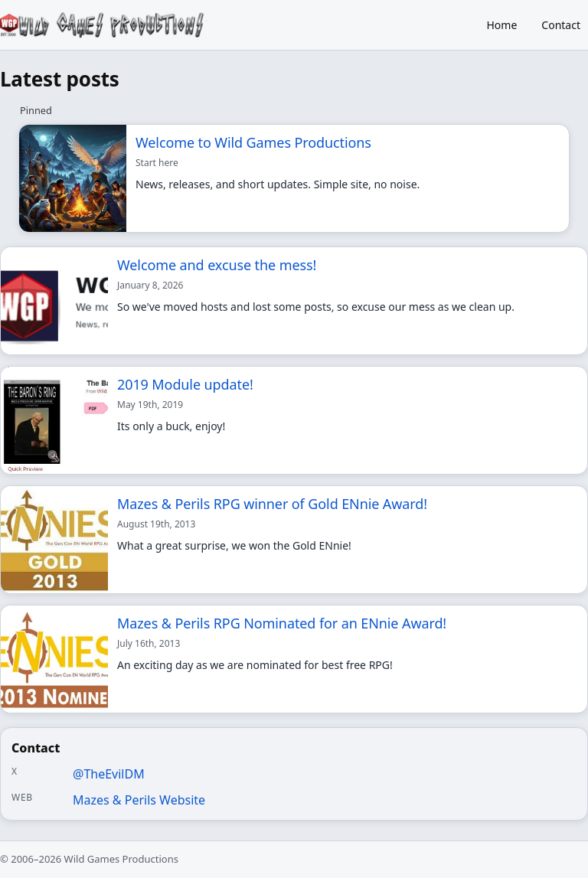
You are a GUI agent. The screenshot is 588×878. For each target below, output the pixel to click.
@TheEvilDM (109, 774)
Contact (561, 25)
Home (502, 25)
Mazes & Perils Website (139, 800)
